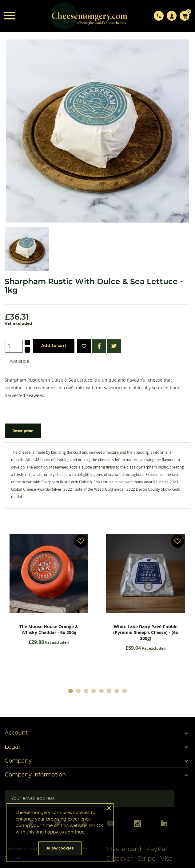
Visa (167, 859)
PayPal (157, 849)
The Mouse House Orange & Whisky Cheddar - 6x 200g (49, 629)
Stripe (147, 859)
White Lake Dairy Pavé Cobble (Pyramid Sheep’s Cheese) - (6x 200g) (146, 632)
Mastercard (124, 849)
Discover (120, 859)
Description (23, 431)
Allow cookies (60, 848)
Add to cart (54, 346)
